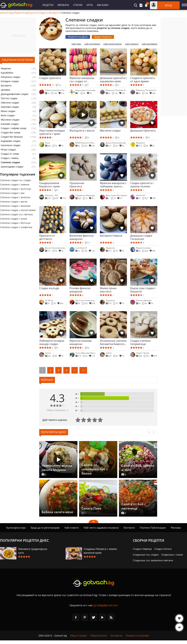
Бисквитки (117, 636)
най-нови (76, 44)
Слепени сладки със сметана (16, 214)
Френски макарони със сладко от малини (82, 80)
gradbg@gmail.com (106, 605)
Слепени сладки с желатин (15, 197)
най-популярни (92, 44)
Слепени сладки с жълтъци (16, 189)
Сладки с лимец (10, 158)
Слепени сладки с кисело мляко (18, 210)
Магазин (103, 5)
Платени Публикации (153, 528)
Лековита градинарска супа (33, 551)
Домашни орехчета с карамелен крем (113, 80)
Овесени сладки (10, 103)
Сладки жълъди (49, 288)
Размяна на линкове (137, 636)
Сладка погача (163, 549)
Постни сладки (9, 98)
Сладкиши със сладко (146, 555)
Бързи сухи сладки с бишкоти (143, 290)
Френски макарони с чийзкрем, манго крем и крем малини (113, 185)
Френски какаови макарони (81, 342)
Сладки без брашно (12, 137)
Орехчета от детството (47, 237)
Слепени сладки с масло (14, 202)
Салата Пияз (91, 508)
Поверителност (99, 636)
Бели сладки (8, 115)
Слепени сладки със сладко (16, 180)
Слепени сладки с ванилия (15, 206)
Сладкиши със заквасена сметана (153, 560)
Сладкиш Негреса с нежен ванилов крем (100, 551)
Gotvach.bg (6, 13)
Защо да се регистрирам (45, 528)
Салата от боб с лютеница (134, 506)
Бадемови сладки (11, 141)
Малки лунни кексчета (108, 290)
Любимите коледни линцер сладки (52, 342)
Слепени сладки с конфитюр (16, 227)
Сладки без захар (11, 133)
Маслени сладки (10, 120)
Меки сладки (8, 111)
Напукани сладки (10, 77)
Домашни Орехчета (143, 131)
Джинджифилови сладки (15, 94)
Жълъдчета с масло (82, 131)
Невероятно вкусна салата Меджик (57, 468)
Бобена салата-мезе (57, 512)
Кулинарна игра (16, 528)
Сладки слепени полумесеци (140, 342)
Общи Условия (78, 636)
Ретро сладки (8, 150)
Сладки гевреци (142, 549)
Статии (78, 5)
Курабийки (7, 73)
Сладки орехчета (50, 78)
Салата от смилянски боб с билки (95, 469)
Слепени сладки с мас (12, 193)
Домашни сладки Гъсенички (141, 237)
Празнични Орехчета (77, 185)
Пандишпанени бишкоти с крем (49, 185)
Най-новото (72, 528)
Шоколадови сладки (12, 167)
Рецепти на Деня (78, 37)
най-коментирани (113, 44)
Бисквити (6, 86)
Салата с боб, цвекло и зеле (138, 468)
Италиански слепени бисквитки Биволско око (113, 342)
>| (83, 370)
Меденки (6, 68)
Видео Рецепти (103, 37)
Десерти (31, 13)
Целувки (5, 90)
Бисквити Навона (111, 236)
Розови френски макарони (80, 290)
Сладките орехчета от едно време (142, 80)
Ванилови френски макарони (82, 237)
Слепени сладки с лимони (15, 184)
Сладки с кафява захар (14, 128)
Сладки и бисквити (48, 13)
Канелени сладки (11, 145)
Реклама (176, 528)
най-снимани (132, 44)
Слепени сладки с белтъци (15, 223)
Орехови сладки (10, 107)
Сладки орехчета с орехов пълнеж (142, 185)
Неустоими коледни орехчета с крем (52, 132)
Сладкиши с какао (172, 555)
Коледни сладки (10, 81)
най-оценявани (150, 44)
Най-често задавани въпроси (101, 528)
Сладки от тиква (10, 154)
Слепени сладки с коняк (14, 219)
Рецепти (48, 5)
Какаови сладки (10, 124)
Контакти (129, 528)
